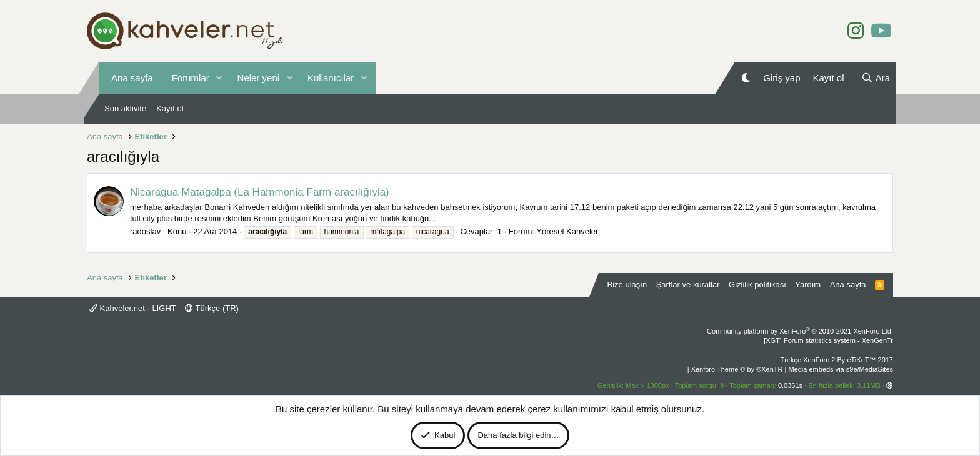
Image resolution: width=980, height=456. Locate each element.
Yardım (808, 285)
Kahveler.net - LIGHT (133, 308)
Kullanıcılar (331, 78)
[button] (219, 78)
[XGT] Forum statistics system (828, 340)
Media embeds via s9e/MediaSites (841, 369)
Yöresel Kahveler (567, 231)
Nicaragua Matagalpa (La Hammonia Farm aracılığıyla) (260, 192)
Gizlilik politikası (757, 285)
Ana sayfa (132, 78)
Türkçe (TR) (212, 308)
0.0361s (790, 385)
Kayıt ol (170, 108)
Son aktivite (125, 108)
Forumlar (191, 78)
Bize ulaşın (627, 285)
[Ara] (876, 78)
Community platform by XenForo (800, 331)
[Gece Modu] (746, 78)
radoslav (145, 231)
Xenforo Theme (737, 369)
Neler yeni (259, 78)
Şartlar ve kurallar (688, 285)
